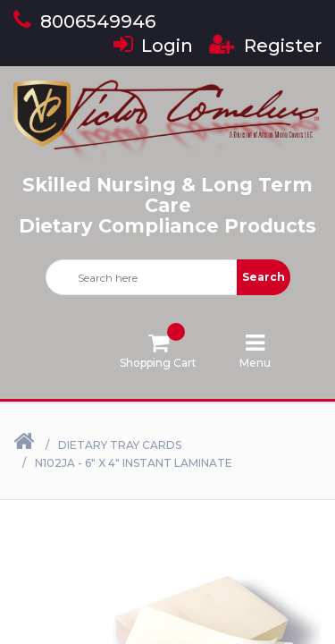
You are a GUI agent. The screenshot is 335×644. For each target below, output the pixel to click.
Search (264, 277)
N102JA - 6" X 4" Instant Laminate (134, 463)
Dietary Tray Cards (120, 445)
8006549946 (84, 21)
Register (265, 46)
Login (153, 46)
